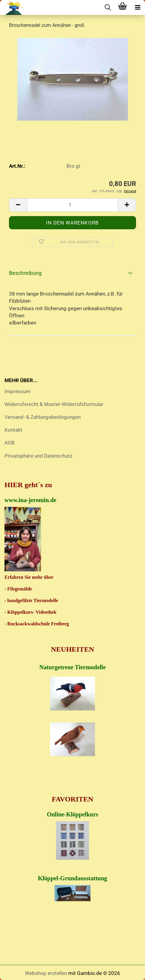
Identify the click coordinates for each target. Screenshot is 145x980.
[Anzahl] (72, 205)
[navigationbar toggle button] (138, 7)
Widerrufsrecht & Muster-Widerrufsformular (54, 404)
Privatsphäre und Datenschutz (38, 456)
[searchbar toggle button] (108, 7)
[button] (18, 205)
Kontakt (13, 430)
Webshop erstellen (46, 973)
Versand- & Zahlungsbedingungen (43, 417)
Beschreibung (25, 273)
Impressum (18, 391)
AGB (10, 443)
